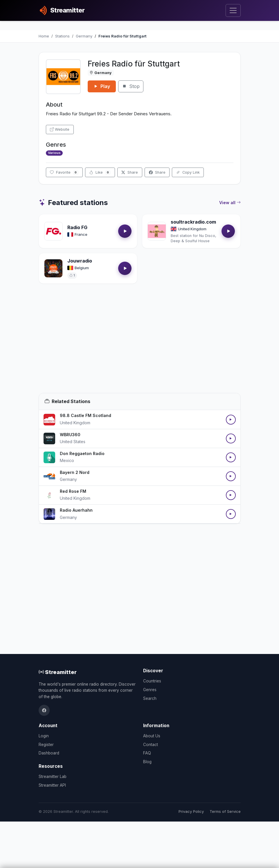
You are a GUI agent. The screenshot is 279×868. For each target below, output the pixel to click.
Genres (150, 690)
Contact (151, 745)
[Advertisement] (140, 345)
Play (102, 86)
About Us (152, 736)
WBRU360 (70, 435)
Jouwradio (80, 261)
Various (54, 153)
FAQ (147, 753)
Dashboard (49, 753)
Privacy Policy (191, 812)
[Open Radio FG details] (53, 231)
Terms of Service (225, 812)
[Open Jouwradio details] (53, 268)
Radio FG (77, 227)
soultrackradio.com (193, 222)
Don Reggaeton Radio (82, 453)
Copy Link (188, 172)
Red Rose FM (73, 491)
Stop (131, 86)
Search (150, 698)
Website (60, 129)
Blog (147, 762)
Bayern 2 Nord (75, 472)
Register (46, 745)
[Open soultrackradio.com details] (157, 231)
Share (130, 172)
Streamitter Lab (53, 777)
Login (44, 736)
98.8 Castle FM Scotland (85, 415)
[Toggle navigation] (233, 11)
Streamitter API (52, 785)
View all (230, 203)
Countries (152, 681)
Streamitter (58, 672)
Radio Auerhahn (76, 510)
